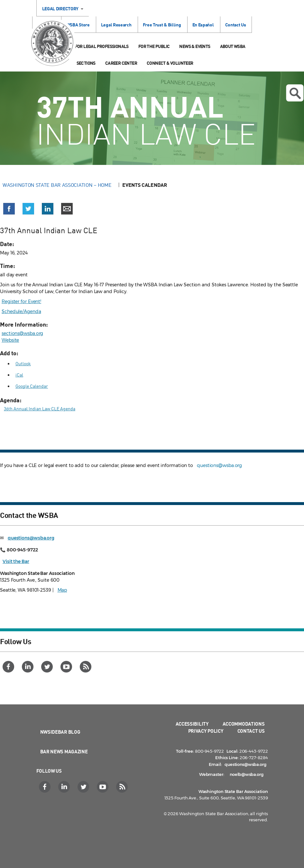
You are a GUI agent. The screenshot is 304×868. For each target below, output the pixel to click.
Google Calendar (32, 386)
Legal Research (116, 25)
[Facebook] (9, 667)
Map (62, 590)
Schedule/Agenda (21, 311)
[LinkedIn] (28, 667)
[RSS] (86, 667)
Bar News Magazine (64, 751)
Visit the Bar (16, 561)
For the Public (154, 46)
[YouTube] (67, 667)
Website (10, 340)
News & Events (195, 46)
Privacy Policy (206, 731)
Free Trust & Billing (162, 25)
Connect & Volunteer (170, 63)
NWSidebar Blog (60, 732)
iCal (19, 375)
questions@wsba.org (219, 465)
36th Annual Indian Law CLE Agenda (40, 409)
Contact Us (236, 25)
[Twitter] (48, 667)
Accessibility (192, 724)
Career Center (121, 63)
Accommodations (244, 724)
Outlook (23, 363)
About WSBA (233, 46)
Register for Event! (21, 301)
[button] (9, 209)
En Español (203, 25)
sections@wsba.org (22, 333)
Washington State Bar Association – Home (58, 185)
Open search (295, 93)
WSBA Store (78, 25)
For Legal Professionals (102, 46)
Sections (86, 63)
